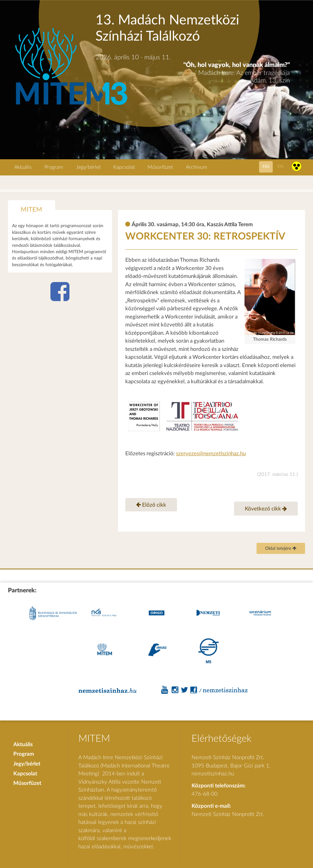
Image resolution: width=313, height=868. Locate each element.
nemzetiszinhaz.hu (213, 774)
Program (54, 167)
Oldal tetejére (281, 549)
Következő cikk (266, 509)
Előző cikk (151, 504)
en (280, 166)
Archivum (196, 167)
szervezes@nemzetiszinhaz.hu (211, 454)
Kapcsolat (124, 167)
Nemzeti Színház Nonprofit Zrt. (228, 814)
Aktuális (23, 167)
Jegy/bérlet (88, 167)
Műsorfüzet (160, 167)
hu (266, 166)
